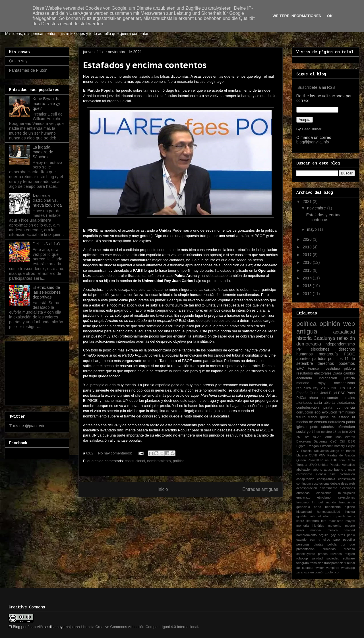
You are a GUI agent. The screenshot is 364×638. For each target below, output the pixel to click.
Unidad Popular (329, 465)
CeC (334, 441)
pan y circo (320, 540)
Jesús (325, 451)
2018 (308, 247)
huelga (350, 512)
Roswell (313, 460)
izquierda (339, 516)
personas (303, 544)
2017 (308, 255)
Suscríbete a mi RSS (316, 87)
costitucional (135, 461)
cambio (349, 373)
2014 (308, 278)
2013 (308, 286)
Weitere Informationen (297, 16)
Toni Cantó (347, 460)
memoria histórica (310, 526)
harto (318, 507)
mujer (300, 530)
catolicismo (304, 474)
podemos (347, 363)
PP (299, 349)
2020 (308, 239)
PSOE (349, 354)
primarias (329, 549)
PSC (342, 393)
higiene (350, 507)
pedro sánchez (322, 427)
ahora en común (323, 398)
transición (317, 563)
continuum (304, 483)
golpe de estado (335, 417)
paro (336, 540)
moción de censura (312, 422)
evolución (329, 412)
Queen (301, 460)
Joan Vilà (35, 627)
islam (327, 516)
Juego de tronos (343, 451)
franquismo (347, 502)
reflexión (346, 338)
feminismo (347, 412)
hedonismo (333, 507)
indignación (328, 378)
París (351, 393)
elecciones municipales (336, 493)
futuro (301, 417)
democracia (309, 344)
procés (323, 554)
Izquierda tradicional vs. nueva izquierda (47, 200)
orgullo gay (327, 535)
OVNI (313, 455)
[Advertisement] (38, 372)
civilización (347, 474)
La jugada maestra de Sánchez (43, 152)
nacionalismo (344, 383)
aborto (318, 470)
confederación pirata (314, 408)
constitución (347, 479)
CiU (343, 441)
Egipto (301, 446)
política (179, 461)
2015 (308, 270)
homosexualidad (329, 512)
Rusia (325, 460)
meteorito (335, 526)
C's (342, 388)
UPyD (313, 465)
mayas (350, 521)
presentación (305, 549)
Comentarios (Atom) (192, 504)
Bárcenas (320, 441)
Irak (316, 451)
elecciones (320, 349)
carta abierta (324, 403)
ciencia (321, 474)
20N (352, 432)
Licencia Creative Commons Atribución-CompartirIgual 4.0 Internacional (139, 627)
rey (316, 388)
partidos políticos (327, 359)
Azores (350, 437)
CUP (351, 388)
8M (307, 437)
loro (324, 521)
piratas (318, 544)
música (333, 530)
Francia (306, 451)
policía (332, 544)
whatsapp (348, 568)
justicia (350, 378)
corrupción (305, 412)
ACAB (317, 437)
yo (309, 432)
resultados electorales (314, 373)
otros (341, 535)
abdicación (304, 470)
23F (334, 388)
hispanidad (304, 512)
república (304, 388)
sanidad (317, 558)
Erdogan (313, 446)
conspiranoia (326, 479)
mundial (316, 530)
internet (316, 516)
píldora (349, 369)
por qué (348, 544)
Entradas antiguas (260, 489)
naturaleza (337, 422)
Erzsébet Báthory (332, 446)
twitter (320, 568)
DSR (351, 441)
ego (318, 412)
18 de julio (341, 432)
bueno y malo (345, 470)
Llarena (302, 455)
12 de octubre (322, 432)
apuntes (303, 359)
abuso (328, 470)
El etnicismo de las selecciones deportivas (47, 292)
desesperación (307, 488)
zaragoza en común (310, 572)
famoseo (302, 502)
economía (304, 378)
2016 (308, 262)
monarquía (328, 354)
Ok (330, 16)
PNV (322, 455)
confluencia (346, 408)
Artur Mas (333, 437)
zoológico (332, 572)
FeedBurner (312, 129)
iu (353, 417)
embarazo (303, 497)
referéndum (346, 427)
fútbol (313, 417)
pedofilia (349, 540)
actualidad (344, 332)
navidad (349, 530)
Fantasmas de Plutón (28, 70)
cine (333, 474)
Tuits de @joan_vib (27, 426)
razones (336, 554)
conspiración (305, 479)
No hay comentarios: (116, 453)
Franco (313, 369)
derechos (326, 363)
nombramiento (159, 461)
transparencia (334, 563)
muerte (350, 526)
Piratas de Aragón (341, 455)
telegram (303, 563)
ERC (300, 369)
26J (299, 437)
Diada (337, 373)
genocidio (303, 507)
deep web (348, 483)
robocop (302, 558)
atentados (304, 403)
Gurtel (314, 393)
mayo (313, 229)
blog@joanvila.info (313, 142)
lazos (351, 516)
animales (348, 398)
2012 (308, 294)
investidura (331, 369)
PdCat (301, 398)
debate (335, 483)
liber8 (300, 521)
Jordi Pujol (329, 393)
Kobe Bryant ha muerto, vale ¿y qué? (47, 104)
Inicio (163, 489)
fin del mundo (324, 502)
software (349, 558)
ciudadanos (346, 403)
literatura (313, 521)
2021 (308, 201)
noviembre (317, 208)
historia (304, 338)
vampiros (333, 568)
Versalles (349, 465)
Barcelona (303, 441)
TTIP (334, 460)
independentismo (340, 344)
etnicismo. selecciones (336, 497)
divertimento (328, 488)
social (301, 432)
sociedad (333, 558)
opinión (330, 324)
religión (350, 554)
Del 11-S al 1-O (46, 244)
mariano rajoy (311, 383)
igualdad (302, 516)
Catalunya (324, 338)
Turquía (302, 465)
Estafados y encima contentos (145, 65)
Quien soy (18, 61)
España (302, 393)
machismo (336, 521)
